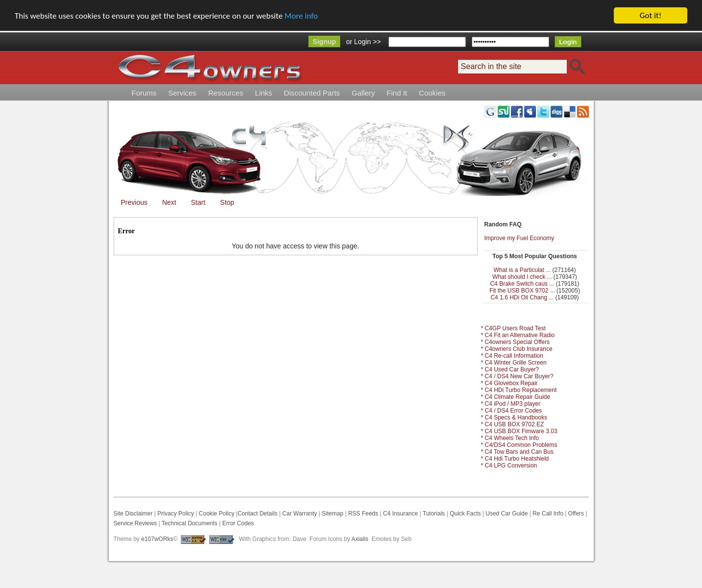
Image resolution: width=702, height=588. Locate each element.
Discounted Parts (312, 93)
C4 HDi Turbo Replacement (521, 390)
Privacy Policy (176, 514)
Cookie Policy (217, 514)
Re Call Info (548, 514)
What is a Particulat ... (522, 270)
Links (264, 93)
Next (169, 202)
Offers (576, 514)
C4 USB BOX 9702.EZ (515, 424)
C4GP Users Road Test (515, 328)
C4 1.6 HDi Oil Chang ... (522, 297)
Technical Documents (190, 523)
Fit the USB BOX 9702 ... (522, 291)
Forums (144, 93)
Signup (324, 42)
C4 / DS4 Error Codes (514, 411)
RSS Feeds (363, 514)
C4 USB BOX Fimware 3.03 (521, 431)
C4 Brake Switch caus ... (522, 284)
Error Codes (238, 523)
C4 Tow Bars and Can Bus (520, 452)
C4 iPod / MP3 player (513, 404)
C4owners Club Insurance (519, 349)
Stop (227, 202)
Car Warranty (300, 514)
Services (182, 93)
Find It (397, 93)
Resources (226, 93)
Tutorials (434, 514)
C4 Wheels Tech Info (512, 438)
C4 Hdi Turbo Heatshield (517, 459)
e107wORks (157, 539)
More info (301, 15)
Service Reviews (135, 523)
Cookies (432, 93)
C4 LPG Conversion (511, 465)
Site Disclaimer (133, 514)
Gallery (363, 93)
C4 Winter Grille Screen (516, 363)
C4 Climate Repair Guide (518, 397)
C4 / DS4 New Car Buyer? (519, 376)
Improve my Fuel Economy (520, 238)
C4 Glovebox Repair (511, 383)
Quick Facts (466, 514)
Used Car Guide (507, 514)
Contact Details (257, 514)
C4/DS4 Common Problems (521, 445)
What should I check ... (522, 277)
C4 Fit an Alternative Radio (520, 335)
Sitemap (331, 514)
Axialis (360, 539)
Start (198, 202)
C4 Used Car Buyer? (512, 369)
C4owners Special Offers (518, 342)
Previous (134, 202)
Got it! (651, 15)
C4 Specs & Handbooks (516, 417)
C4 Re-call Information (514, 356)
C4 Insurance (400, 514)
